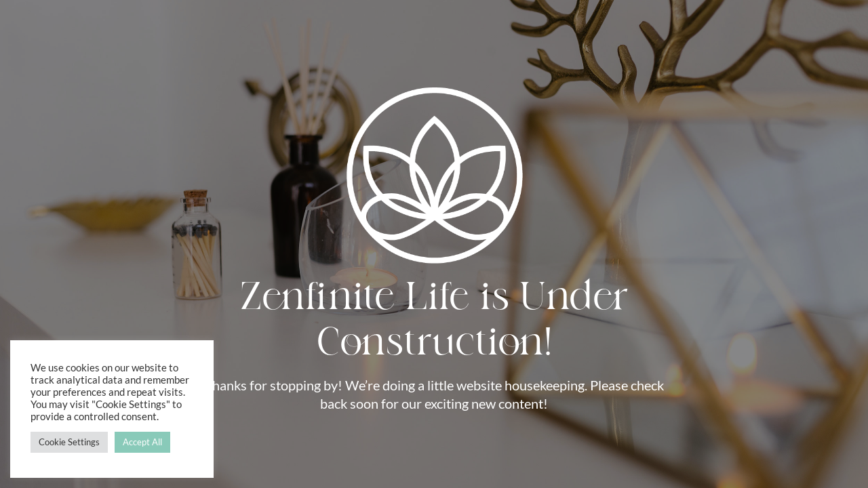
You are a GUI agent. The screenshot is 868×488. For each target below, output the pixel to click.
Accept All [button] (142, 442)
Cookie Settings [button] (69, 442)
